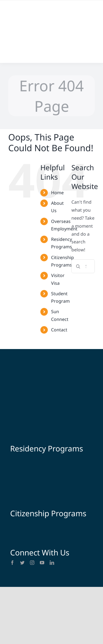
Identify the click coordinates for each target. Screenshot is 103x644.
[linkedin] (52, 563)
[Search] (78, 266)
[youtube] (42, 563)
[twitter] (22, 563)
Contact (59, 330)
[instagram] (32, 563)
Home (57, 193)
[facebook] (12, 563)
